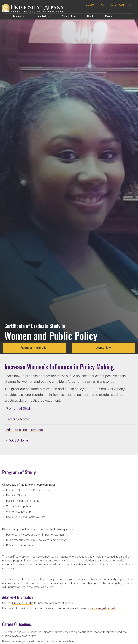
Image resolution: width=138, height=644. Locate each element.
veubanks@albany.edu (103, 608)
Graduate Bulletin (23, 603)
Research (110, 16)
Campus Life (69, 16)
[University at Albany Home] (33, 8)
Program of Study (19, 408)
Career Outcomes (18, 419)
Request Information (35, 348)
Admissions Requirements (24, 430)
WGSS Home (19, 440)
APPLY (90, 5)
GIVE (102, 5)
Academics (18, 16)
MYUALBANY (117, 5)
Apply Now (103, 348)
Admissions (43, 16)
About (90, 16)
